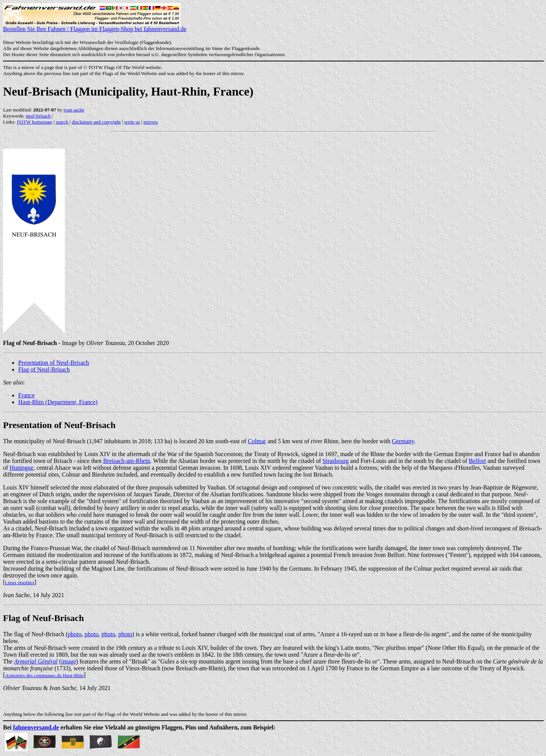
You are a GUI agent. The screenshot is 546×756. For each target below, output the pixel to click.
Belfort (477, 461)
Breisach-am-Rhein (127, 461)
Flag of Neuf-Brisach (44, 369)
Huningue (21, 468)
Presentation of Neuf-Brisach (54, 363)
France (27, 395)
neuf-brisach (38, 116)
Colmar (257, 441)
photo (75, 634)
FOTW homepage (34, 122)
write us (132, 122)
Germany (403, 441)
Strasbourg (336, 461)
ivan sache (74, 110)
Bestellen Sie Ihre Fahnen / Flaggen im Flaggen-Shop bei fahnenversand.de (95, 26)
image (68, 661)
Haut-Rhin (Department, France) (58, 402)
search (62, 122)
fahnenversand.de (36, 727)
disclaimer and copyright (96, 122)
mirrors (151, 122)
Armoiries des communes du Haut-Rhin (44, 675)
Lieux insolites (20, 583)
